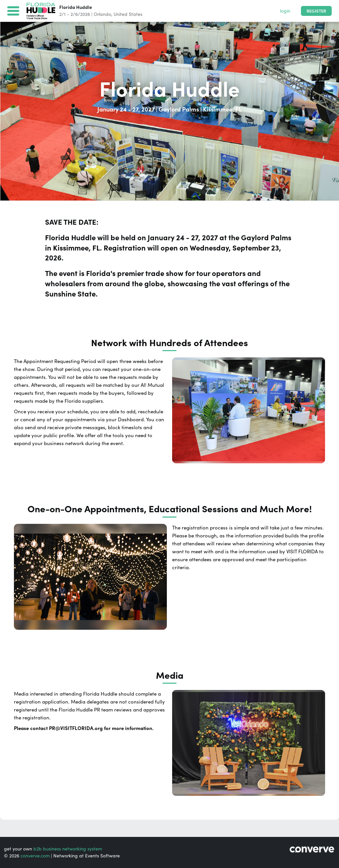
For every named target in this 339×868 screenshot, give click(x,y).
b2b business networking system (68, 849)
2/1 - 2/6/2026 (75, 14)
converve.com (35, 856)
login (285, 11)
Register (316, 11)
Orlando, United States (118, 14)
